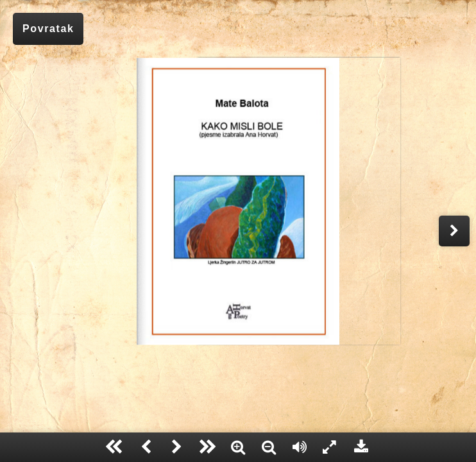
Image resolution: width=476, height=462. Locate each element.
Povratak (48, 29)
